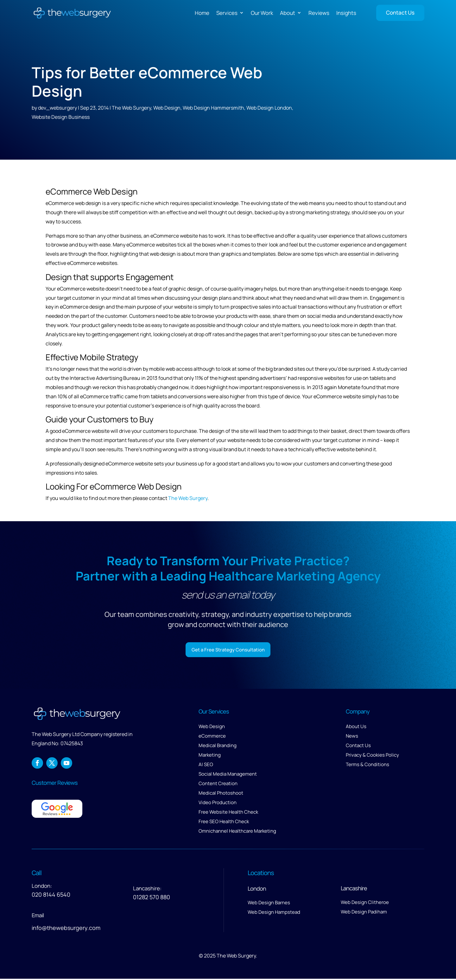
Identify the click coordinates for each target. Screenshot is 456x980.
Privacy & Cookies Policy (372, 756)
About (288, 13)
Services (227, 13)
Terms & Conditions (367, 766)
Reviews (319, 13)
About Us (356, 728)
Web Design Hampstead (274, 913)
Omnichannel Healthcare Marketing (237, 832)
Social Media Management (228, 775)
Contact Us (400, 13)
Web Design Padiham (364, 913)
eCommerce (212, 737)
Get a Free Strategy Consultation (228, 650)
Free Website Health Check (228, 813)
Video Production (218, 804)
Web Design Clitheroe (365, 903)
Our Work (262, 13)
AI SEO (206, 766)
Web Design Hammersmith (213, 108)
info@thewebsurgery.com (66, 929)
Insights (346, 13)
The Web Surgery (131, 108)
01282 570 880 (152, 898)
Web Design (167, 108)
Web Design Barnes (269, 904)
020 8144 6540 (51, 896)
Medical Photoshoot (221, 794)
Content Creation (218, 785)
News (352, 737)
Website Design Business (61, 117)
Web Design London (269, 108)
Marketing (210, 756)
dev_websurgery (57, 108)
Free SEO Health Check (224, 823)
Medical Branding (218, 747)
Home (202, 13)
